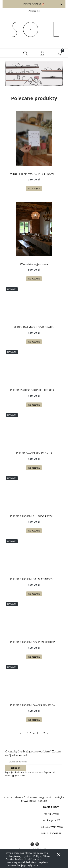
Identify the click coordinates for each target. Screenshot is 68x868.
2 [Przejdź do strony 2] (27, 733)
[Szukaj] (26, 53)
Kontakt (43, 801)
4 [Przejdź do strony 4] (34, 733)
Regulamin (46, 797)
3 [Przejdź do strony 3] (31, 733)
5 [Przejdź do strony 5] (37, 733)
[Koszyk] (59, 53)
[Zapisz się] (16, 768)
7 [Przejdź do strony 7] (44, 733)
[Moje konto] (43, 54)
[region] (34, 75)
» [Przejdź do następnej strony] (47, 733)
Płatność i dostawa (26, 797)
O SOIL (8, 797)
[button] (9, 53)
